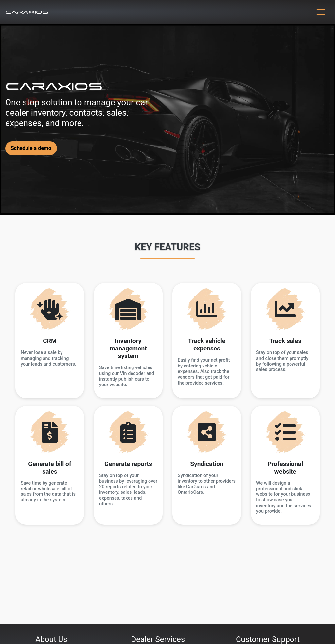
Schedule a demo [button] (31, 148)
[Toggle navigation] (321, 12)
